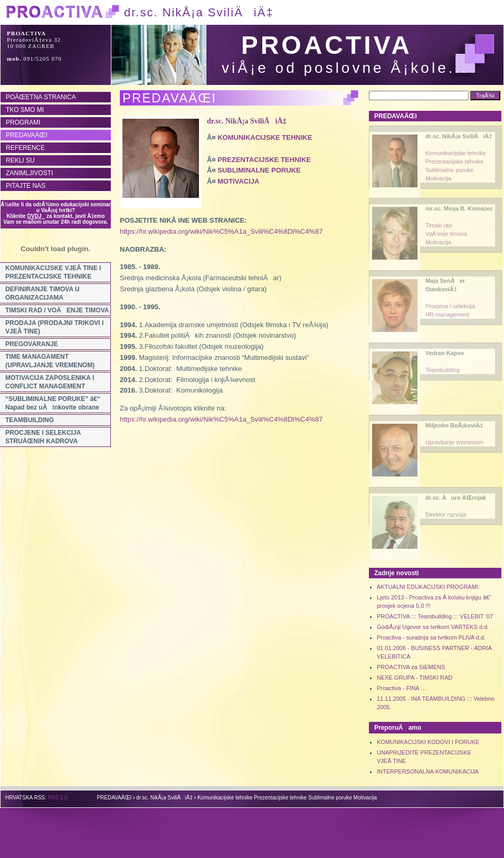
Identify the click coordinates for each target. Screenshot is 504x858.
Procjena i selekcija (450, 306)
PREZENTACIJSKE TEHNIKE (264, 160)
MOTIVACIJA (238, 181)
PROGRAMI (23, 122)
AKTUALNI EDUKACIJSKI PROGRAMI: (428, 587)
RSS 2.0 (58, 798)
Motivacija (438, 178)
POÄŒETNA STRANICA (41, 97)
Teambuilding (443, 370)
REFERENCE (25, 148)
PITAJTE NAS (26, 186)
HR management (447, 314)
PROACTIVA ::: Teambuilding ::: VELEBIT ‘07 (435, 616)
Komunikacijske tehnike (456, 153)
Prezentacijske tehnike (454, 161)
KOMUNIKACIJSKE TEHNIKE (265, 137)
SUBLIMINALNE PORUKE (259, 170)
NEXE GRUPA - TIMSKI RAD (415, 678)
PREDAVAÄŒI (27, 135)
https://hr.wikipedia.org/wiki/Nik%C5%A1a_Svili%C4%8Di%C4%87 (221, 231)
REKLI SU (20, 160)
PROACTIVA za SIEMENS (411, 667)
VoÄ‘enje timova (446, 234)
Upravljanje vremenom (454, 442)
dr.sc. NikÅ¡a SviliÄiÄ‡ (247, 121)
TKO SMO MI (25, 110)
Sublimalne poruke (449, 170)
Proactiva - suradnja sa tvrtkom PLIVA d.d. (431, 637)
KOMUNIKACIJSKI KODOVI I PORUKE (428, 742)
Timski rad (439, 225)
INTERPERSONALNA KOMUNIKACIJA (428, 771)
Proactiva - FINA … (402, 688)
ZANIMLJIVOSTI (29, 173)
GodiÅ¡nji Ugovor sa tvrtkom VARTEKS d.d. (433, 627)
